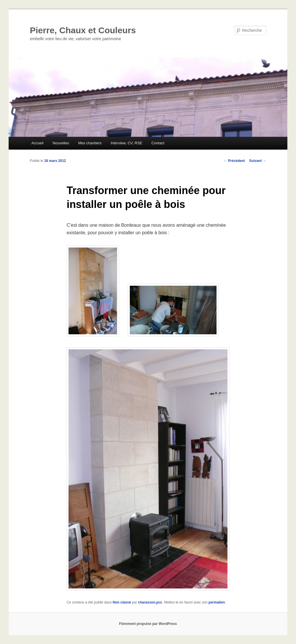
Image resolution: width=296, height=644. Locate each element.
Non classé (122, 602)
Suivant (258, 161)
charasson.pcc (150, 602)
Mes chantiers (90, 143)
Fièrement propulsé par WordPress (148, 624)
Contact (158, 143)
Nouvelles (61, 143)
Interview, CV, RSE (126, 143)
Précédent (234, 161)
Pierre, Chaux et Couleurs (83, 30)
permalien (217, 602)
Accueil (37, 143)
